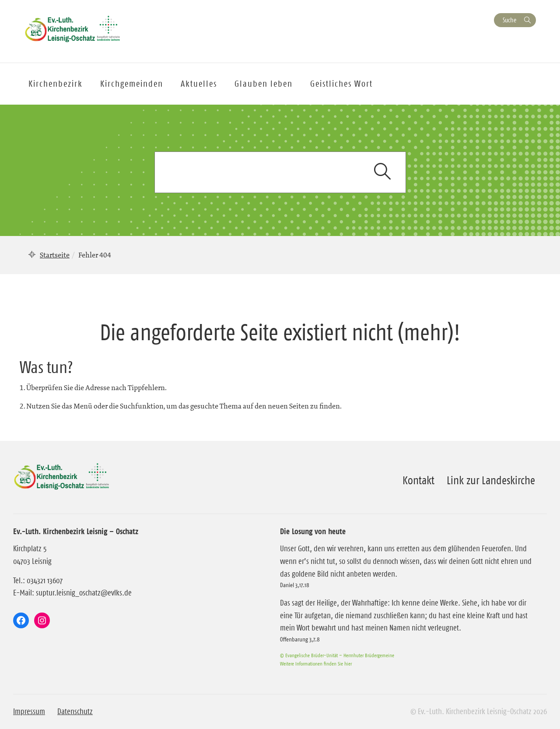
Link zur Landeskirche (491, 480)
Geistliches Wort (341, 84)
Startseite (55, 255)
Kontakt (418, 480)
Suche (509, 20)
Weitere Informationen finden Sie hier (316, 664)
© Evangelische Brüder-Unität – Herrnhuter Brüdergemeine (337, 655)
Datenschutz (75, 711)
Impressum (29, 711)
